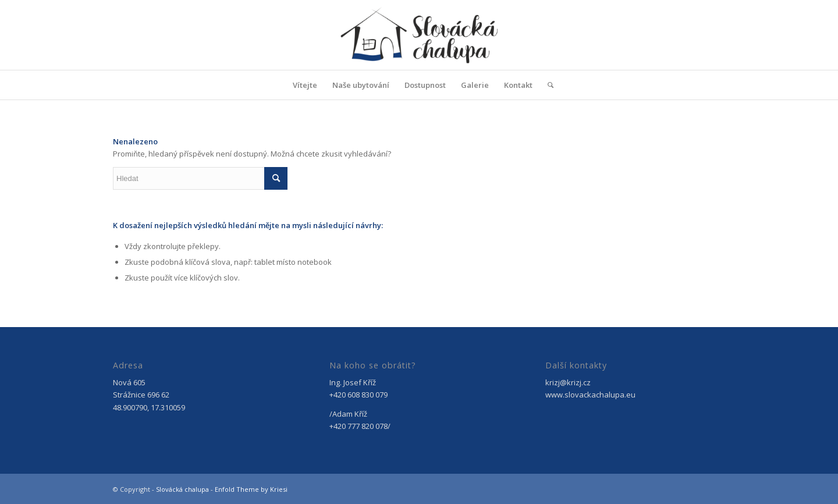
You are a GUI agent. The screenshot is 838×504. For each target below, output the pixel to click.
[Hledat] (547, 85)
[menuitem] (305, 85)
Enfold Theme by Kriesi (251, 489)
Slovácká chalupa (182, 489)
